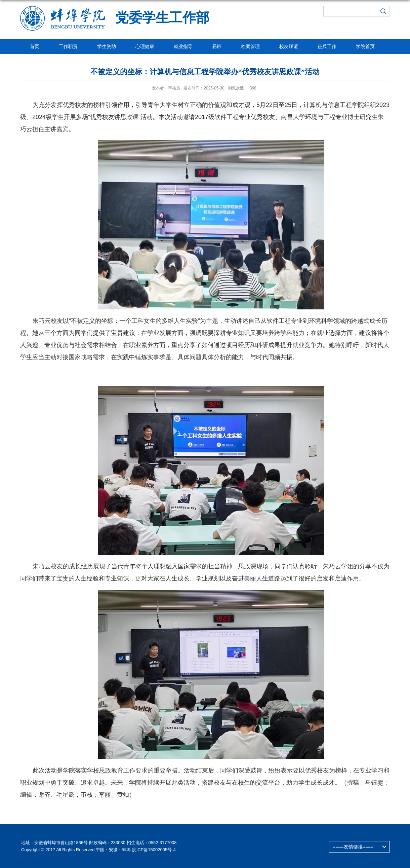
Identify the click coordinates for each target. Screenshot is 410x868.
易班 (217, 46)
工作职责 (68, 46)
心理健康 (145, 46)
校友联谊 (289, 46)
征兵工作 (327, 46)
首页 (35, 46)
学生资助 (107, 46)
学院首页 (365, 46)
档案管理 (250, 46)
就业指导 (183, 46)
